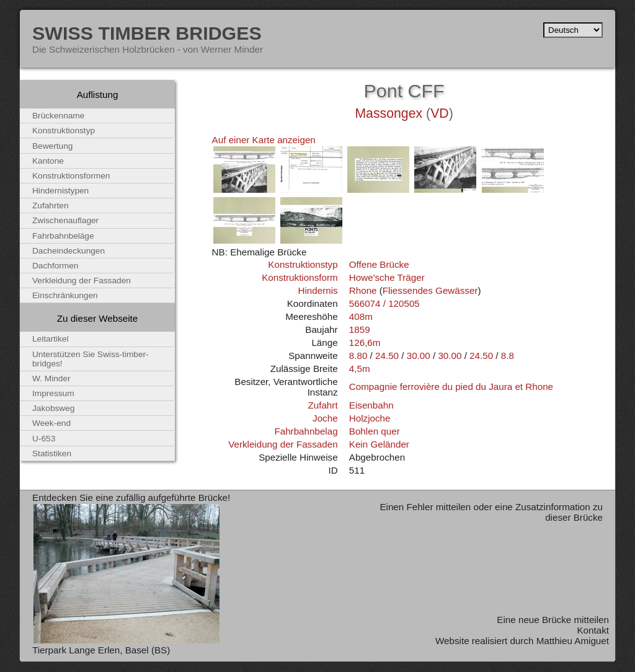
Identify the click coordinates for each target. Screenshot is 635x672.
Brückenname (58, 116)
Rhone (363, 290)
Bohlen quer (375, 431)
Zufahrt (322, 405)
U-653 (44, 439)
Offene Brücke (379, 264)
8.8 (508, 356)
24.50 (387, 356)
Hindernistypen (60, 191)
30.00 (419, 356)
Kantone (48, 161)
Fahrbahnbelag (306, 431)
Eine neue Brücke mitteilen (553, 620)
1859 (360, 329)
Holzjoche (370, 418)
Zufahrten (51, 206)
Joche (325, 418)
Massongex (389, 113)
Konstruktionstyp (303, 264)
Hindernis (317, 290)
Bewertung (52, 146)
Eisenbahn (371, 405)
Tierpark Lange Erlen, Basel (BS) (101, 650)
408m (361, 316)
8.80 (358, 356)
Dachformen (55, 266)
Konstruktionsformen (71, 176)
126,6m (365, 343)
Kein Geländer (379, 444)
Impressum (53, 393)
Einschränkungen (65, 295)
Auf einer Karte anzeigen (264, 140)
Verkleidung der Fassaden (283, 444)
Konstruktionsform (300, 277)
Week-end (51, 423)
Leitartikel (51, 339)
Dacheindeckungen (69, 251)
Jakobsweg (53, 408)
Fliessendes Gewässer (430, 290)
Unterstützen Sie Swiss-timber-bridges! (91, 359)
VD (440, 113)
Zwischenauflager (65, 220)
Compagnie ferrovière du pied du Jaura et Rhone (451, 387)
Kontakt (593, 630)
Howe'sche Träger (387, 277)
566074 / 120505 (384, 303)
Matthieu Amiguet (573, 641)
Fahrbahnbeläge (63, 236)
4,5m (360, 369)
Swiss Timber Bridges (147, 33)
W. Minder (51, 378)
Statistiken (52, 453)
